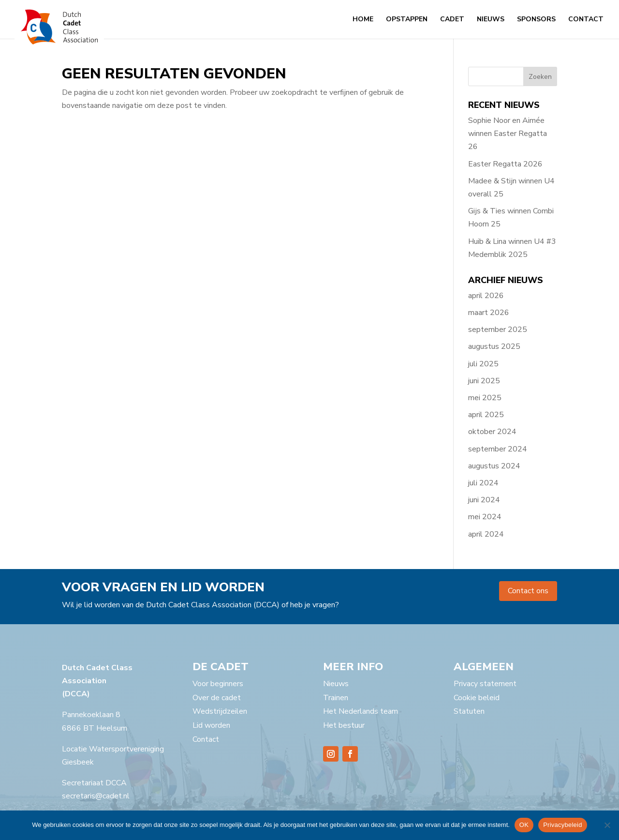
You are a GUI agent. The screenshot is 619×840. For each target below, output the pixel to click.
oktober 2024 (492, 432)
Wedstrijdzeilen (220, 711)
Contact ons (528, 591)
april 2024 (486, 534)
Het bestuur (344, 725)
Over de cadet (217, 698)
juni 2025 (484, 381)
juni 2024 (484, 500)
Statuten (469, 711)
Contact (586, 20)
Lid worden (211, 725)
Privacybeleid (563, 825)
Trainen (336, 698)
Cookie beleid (477, 698)
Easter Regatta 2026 (505, 164)
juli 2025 (483, 364)
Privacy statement (485, 684)
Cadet (452, 20)
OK (524, 825)
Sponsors (536, 20)
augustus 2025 (494, 346)
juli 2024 (483, 483)
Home (363, 20)
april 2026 (486, 296)
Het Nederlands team (361, 711)
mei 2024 (485, 517)
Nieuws (491, 20)
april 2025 (486, 415)
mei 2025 (485, 398)
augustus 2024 (494, 466)
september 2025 (498, 330)
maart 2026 (489, 313)
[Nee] (607, 825)
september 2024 (498, 449)
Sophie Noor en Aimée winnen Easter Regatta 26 (508, 134)
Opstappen (407, 20)
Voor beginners (218, 684)
